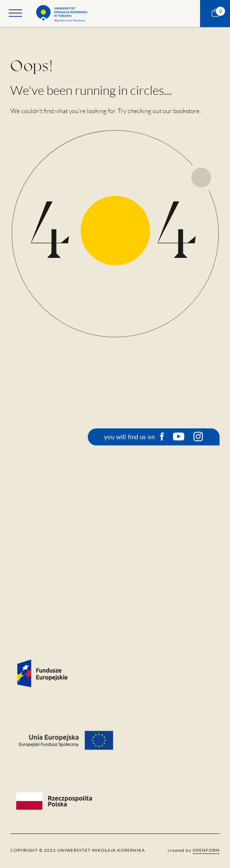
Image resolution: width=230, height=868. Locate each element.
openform (206, 850)
